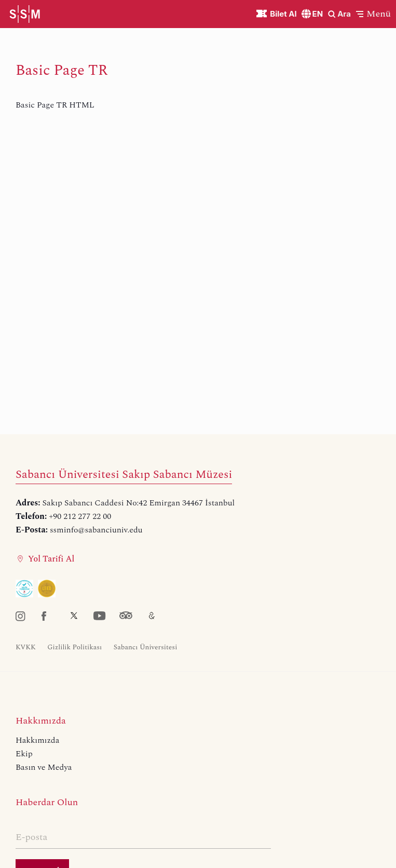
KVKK (26, 647)
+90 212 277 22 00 (80, 516)
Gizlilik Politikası (74, 647)
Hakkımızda (37, 740)
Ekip (24, 754)
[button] (373, 14)
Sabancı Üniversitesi (146, 647)
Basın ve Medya (44, 767)
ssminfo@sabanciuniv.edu (96, 530)
